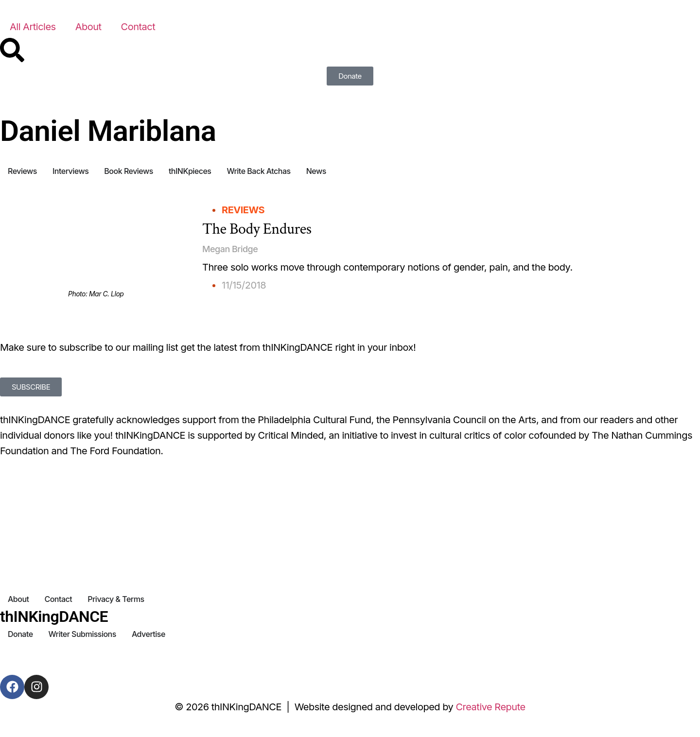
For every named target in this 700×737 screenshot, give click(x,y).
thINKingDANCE (54, 617)
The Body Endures (257, 229)
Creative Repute (490, 707)
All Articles (33, 27)
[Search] (12, 50)
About (88, 27)
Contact (138, 27)
